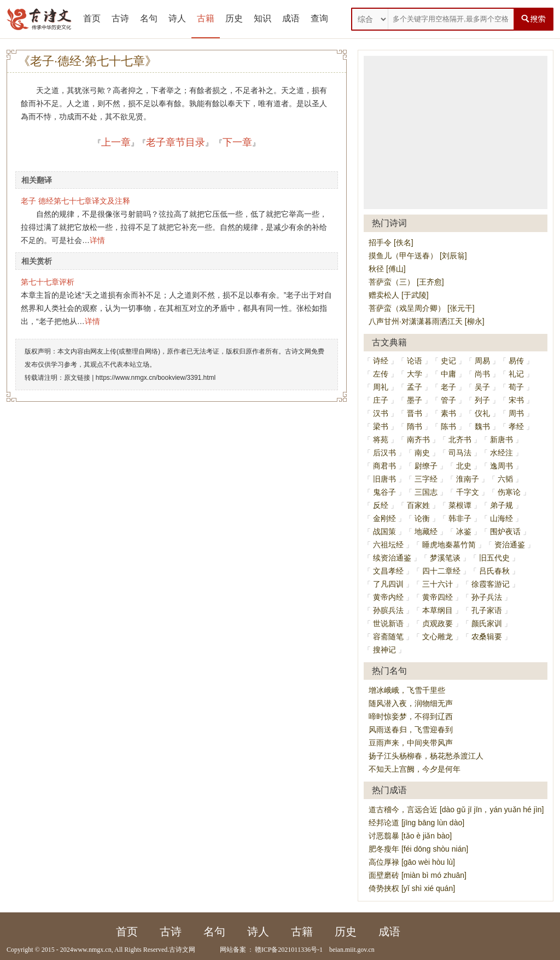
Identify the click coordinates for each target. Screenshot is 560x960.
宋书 (516, 400)
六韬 (505, 479)
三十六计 (437, 584)
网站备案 (233, 950)
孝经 (516, 426)
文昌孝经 (388, 571)
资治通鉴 (510, 545)
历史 (234, 18)
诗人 (177, 18)
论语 (415, 361)
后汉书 (384, 453)
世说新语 (388, 623)
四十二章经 (441, 571)
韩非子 (460, 518)
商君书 (384, 466)
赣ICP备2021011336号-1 (289, 950)
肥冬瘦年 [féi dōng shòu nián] (418, 849)
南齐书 (418, 439)
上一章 (116, 142)
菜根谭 (460, 505)
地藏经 (426, 531)
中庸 (448, 374)
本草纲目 (437, 610)
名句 (149, 18)
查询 (319, 18)
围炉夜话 (505, 531)
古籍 (206, 18)
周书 (516, 413)
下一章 (237, 142)
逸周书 (501, 466)
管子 (448, 400)
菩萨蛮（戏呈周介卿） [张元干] (422, 308)
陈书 (448, 426)
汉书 (381, 413)
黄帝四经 (437, 597)
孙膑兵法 (388, 610)
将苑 (381, 439)
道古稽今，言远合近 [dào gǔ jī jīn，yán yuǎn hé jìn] (456, 809)
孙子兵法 (487, 597)
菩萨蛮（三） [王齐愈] (406, 282)
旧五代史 (494, 558)
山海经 (501, 518)
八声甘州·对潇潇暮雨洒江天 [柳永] (427, 321)
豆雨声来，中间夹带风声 (411, 743)
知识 (262, 18)
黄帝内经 (388, 597)
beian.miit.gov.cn (352, 950)
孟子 (415, 387)
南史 (422, 453)
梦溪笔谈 (445, 558)
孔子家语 (487, 610)
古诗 (120, 18)
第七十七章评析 (48, 282)
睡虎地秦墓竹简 (449, 545)
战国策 (384, 531)
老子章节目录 (176, 142)
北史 (464, 466)
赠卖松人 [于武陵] (399, 295)
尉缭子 (426, 466)
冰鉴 (464, 531)
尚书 (482, 374)
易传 (516, 361)
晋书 (415, 413)
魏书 (482, 426)
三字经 (426, 479)
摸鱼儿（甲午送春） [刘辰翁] (418, 256)
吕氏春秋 (494, 571)
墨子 (415, 400)
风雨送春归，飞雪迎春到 (411, 730)
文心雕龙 (437, 637)
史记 (448, 361)
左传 (381, 374)
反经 (381, 505)
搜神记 (384, 650)
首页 (92, 18)
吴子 (482, 387)
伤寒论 (509, 492)
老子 (448, 387)
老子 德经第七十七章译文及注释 (75, 201)
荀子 (516, 387)
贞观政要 (437, 623)
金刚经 (384, 518)
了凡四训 (388, 584)
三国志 (426, 492)
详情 (97, 240)
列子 (482, 400)
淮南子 (468, 479)
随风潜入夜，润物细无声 (411, 703)
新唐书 (501, 439)
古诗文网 (182, 950)
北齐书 (460, 439)
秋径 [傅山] (387, 269)
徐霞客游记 (491, 584)
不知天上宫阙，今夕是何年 (415, 769)
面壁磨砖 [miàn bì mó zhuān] (418, 875)
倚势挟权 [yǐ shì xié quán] (412, 888)
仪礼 (482, 413)
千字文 (468, 492)
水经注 (501, 453)
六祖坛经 (388, 545)
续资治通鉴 (392, 558)
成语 (291, 18)
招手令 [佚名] (391, 242)
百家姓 (418, 505)
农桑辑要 (487, 637)
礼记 (516, 374)
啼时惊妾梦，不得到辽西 (411, 716)
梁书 (381, 426)
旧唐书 (384, 479)
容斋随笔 (388, 637)
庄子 (381, 400)
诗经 (381, 361)
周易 (482, 361)
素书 (448, 413)
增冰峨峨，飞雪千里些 (407, 690)
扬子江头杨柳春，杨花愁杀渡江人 (426, 756)
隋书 (415, 426)
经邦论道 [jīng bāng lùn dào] (416, 823)
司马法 (460, 453)
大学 (415, 374)
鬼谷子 (384, 492)
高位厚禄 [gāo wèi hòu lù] (412, 862)
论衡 (422, 518)
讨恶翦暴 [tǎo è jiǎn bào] (410, 836)
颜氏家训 (487, 623)
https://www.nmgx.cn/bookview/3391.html (156, 378)
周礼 (381, 387)
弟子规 (501, 505)
